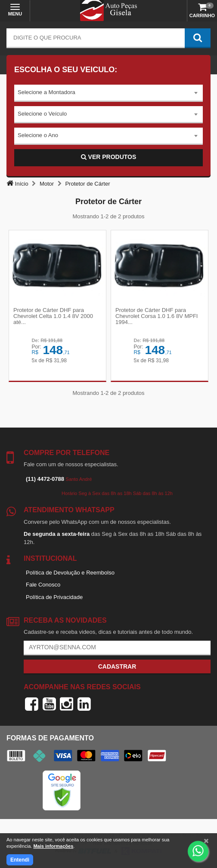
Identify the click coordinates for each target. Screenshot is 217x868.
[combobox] (108, 93)
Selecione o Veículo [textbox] (42, 114)
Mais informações (53, 846)
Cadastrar (117, 666)
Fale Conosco (43, 585)
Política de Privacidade (54, 597)
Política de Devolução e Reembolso (70, 573)
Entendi (20, 860)
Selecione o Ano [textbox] (38, 135)
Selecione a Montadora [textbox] (46, 92)
